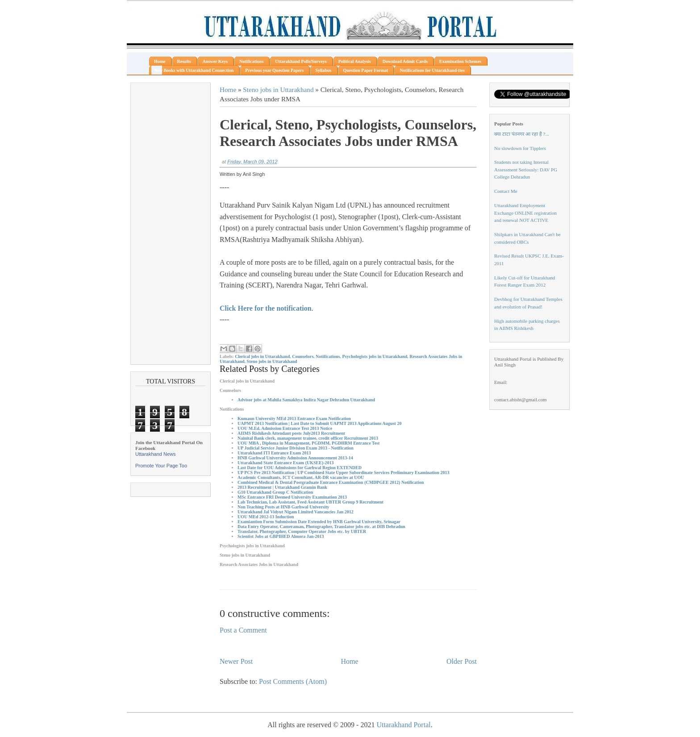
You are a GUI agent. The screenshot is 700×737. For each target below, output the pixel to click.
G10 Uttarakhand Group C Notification (275, 492)
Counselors (303, 356)
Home (228, 90)
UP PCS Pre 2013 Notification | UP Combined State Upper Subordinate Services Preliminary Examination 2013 (343, 473)
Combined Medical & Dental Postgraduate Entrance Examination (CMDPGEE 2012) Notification (331, 482)
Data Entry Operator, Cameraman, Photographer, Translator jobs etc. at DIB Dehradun (321, 527)
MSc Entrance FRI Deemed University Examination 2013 (292, 497)
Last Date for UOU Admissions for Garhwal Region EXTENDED (300, 468)
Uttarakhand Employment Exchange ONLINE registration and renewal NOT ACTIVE (525, 213)
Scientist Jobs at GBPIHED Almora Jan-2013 (281, 536)
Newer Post (236, 661)
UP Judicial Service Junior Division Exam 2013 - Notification (296, 448)
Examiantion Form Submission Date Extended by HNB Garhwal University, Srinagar (319, 522)
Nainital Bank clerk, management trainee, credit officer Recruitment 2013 (308, 438)
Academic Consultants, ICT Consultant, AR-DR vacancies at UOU (301, 477)
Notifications (328, 356)
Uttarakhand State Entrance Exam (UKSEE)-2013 (286, 463)
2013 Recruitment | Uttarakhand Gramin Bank (282, 487)
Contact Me (506, 191)
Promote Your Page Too (161, 466)
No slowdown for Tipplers (520, 148)
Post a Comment (243, 630)
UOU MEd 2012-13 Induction (266, 517)
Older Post (462, 661)
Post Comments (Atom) (293, 681)
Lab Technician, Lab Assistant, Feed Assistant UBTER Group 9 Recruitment (310, 502)
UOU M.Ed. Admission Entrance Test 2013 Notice (285, 428)
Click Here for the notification (266, 308)
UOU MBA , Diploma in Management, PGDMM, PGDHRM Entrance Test (308, 443)
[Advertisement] (171, 224)
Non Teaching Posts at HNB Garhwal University (283, 507)
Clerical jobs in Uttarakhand (262, 356)
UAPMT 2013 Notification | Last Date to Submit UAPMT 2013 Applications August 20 (319, 423)
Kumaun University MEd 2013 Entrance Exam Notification (294, 418)
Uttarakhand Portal (403, 725)
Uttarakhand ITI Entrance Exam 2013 (274, 453)
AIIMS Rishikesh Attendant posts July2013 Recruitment (291, 433)
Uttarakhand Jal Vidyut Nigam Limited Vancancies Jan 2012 (296, 512)
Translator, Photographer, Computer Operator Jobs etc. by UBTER (302, 531)
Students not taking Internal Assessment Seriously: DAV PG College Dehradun (526, 169)
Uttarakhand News (156, 454)
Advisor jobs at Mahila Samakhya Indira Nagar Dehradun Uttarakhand (306, 400)
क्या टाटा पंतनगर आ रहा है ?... (522, 134)
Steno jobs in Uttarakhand (278, 90)
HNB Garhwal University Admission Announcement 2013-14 (295, 458)
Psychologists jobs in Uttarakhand (375, 356)
